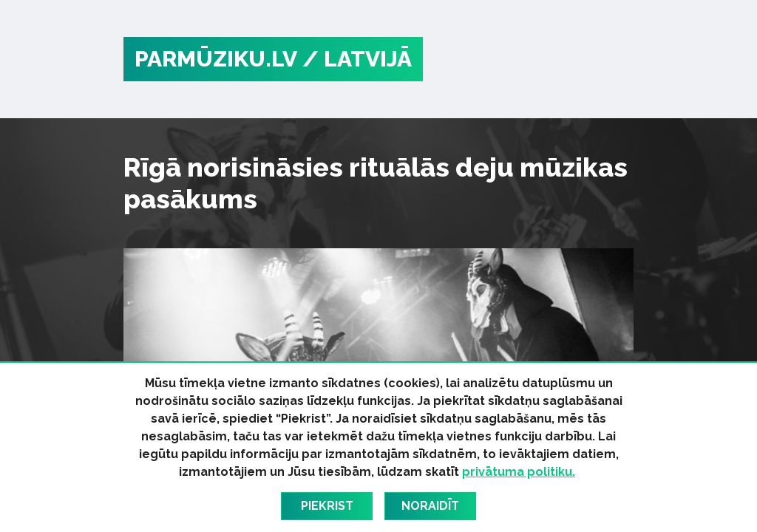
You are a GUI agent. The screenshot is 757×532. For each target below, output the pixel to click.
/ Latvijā (357, 59)
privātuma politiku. (519, 472)
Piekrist (327, 506)
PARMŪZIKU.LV (216, 59)
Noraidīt (430, 506)
